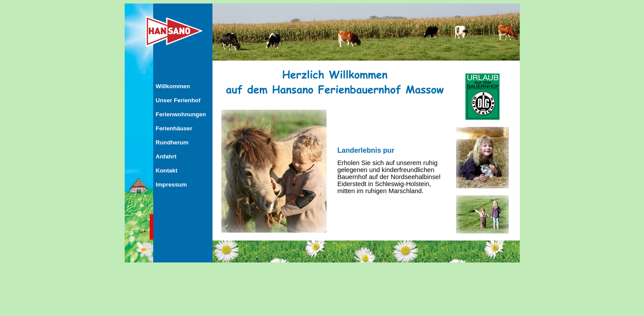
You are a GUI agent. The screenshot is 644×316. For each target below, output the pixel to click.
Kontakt (167, 171)
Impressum (171, 185)
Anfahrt (166, 156)
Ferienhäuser (174, 128)
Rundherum (172, 142)
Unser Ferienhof (178, 100)
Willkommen (173, 86)
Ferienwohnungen (181, 114)
